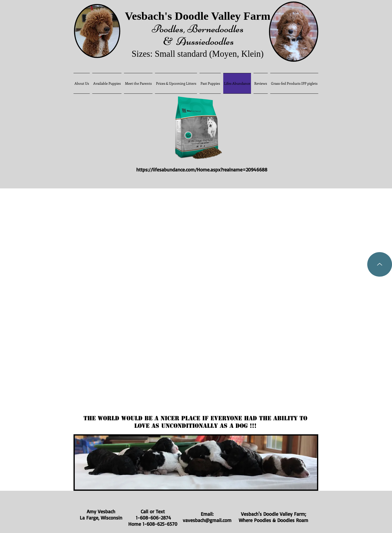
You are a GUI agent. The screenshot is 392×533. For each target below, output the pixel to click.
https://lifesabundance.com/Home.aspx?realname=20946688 (203, 170)
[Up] (380, 264)
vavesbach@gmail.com (207, 520)
